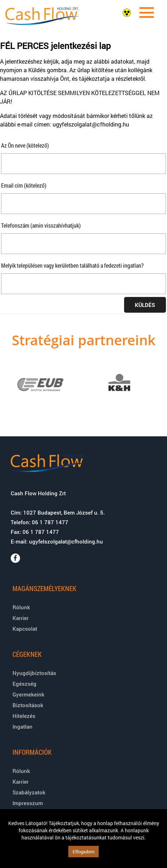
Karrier (21, 618)
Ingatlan (23, 726)
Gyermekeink (28, 694)
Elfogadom (83, 852)
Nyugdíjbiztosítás (34, 673)
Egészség (24, 684)
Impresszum (28, 803)
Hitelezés (24, 716)
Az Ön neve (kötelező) (25, 145)
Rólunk (21, 607)
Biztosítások (28, 705)
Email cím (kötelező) (24, 185)
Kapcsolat (25, 629)
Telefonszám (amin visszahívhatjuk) (41, 225)
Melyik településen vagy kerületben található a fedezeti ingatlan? (72, 265)
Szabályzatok (29, 792)
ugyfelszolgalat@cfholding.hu (66, 541)
